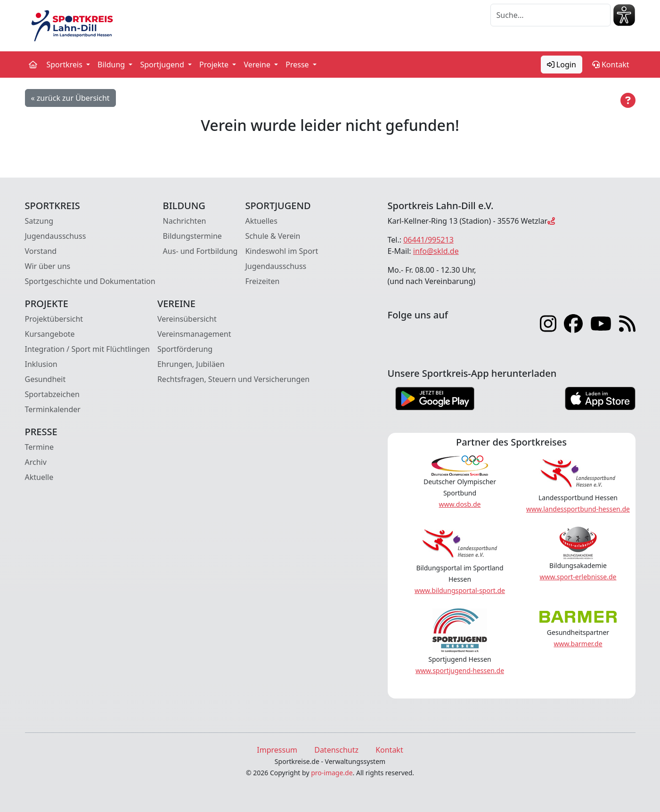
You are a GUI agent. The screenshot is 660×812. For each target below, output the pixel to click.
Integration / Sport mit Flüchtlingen (87, 349)
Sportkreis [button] (66, 65)
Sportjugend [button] (163, 65)
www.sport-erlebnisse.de (578, 577)
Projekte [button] (215, 65)
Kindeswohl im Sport (281, 251)
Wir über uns (48, 266)
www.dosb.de (460, 504)
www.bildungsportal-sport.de (460, 590)
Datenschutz (336, 750)
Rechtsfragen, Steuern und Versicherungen (233, 379)
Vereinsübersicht (187, 319)
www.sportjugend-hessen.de (460, 670)
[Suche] (550, 15)
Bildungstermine (192, 236)
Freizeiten (262, 281)
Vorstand (41, 251)
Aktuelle (39, 477)
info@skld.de (436, 251)
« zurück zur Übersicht (70, 98)
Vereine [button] (258, 65)
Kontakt (611, 65)
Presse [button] (298, 65)
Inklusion (41, 364)
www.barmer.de (578, 644)
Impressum (277, 750)
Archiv (36, 462)
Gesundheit (45, 379)
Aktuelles (261, 221)
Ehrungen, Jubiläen (191, 364)
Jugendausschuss (56, 236)
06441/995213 (428, 240)
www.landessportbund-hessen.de (578, 509)
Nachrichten (185, 221)
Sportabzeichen (53, 394)
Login (562, 65)
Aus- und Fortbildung (200, 251)
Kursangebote (50, 334)
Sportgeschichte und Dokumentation (90, 281)
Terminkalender (53, 409)
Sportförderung (185, 349)
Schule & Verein (273, 236)
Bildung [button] (112, 65)
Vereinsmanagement (194, 334)
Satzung (39, 221)
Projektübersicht (54, 319)
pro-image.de (332, 773)
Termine (39, 447)
